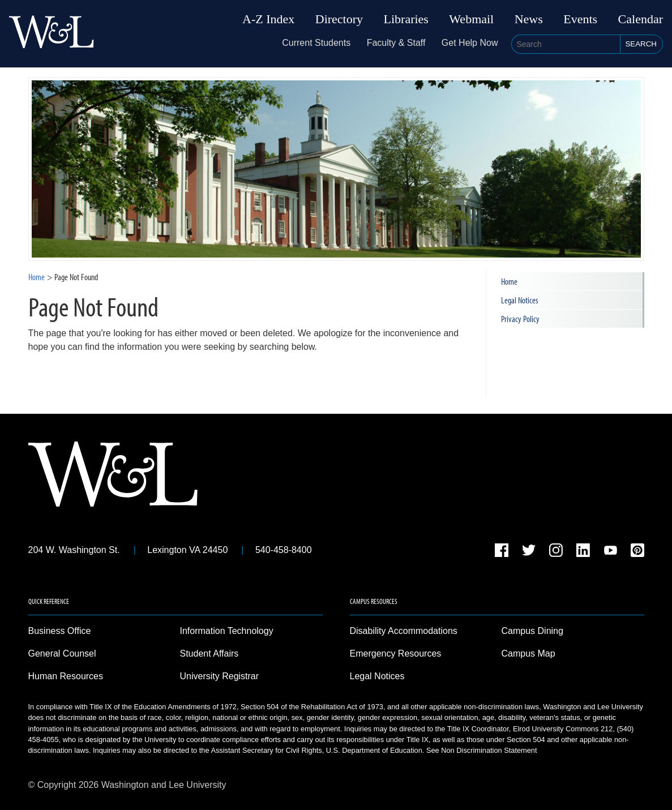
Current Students (316, 43)
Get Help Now (470, 43)
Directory (339, 19)
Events (580, 19)
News (529, 19)
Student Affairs (209, 653)
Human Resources (66, 676)
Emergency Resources (396, 653)
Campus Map (528, 653)
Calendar (641, 19)
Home (37, 277)
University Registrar (220, 676)
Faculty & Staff (396, 43)
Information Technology (227, 631)
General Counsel (62, 653)
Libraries (406, 19)
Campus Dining (532, 631)
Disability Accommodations (404, 631)
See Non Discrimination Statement (482, 750)
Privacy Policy (520, 319)
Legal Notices (520, 300)
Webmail (471, 19)
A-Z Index (268, 19)
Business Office (60, 631)
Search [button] (641, 44)
